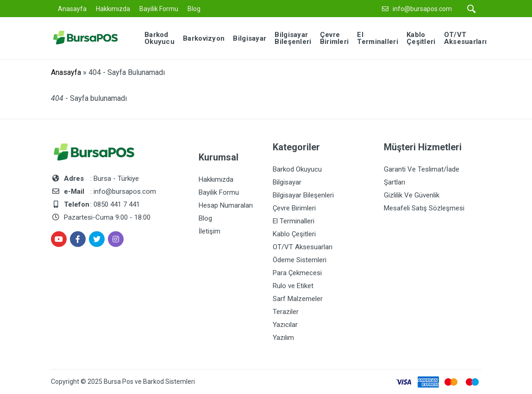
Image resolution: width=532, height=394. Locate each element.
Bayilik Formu (159, 9)
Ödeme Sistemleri (300, 260)
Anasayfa (72, 9)
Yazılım (283, 338)
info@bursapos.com (422, 9)
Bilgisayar (287, 182)
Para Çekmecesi (297, 273)
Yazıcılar (285, 325)
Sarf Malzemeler (298, 299)
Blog (194, 9)
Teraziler (286, 312)
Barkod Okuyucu (297, 169)
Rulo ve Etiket (293, 286)
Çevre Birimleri (294, 208)
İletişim (210, 231)
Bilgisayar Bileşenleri (303, 195)
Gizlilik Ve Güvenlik (412, 195)
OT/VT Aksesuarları (303, 247)
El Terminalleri (294, 221)
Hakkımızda (113, 9)
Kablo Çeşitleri (294, 234)
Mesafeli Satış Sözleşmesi (424, 208)
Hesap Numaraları (226, 205)
